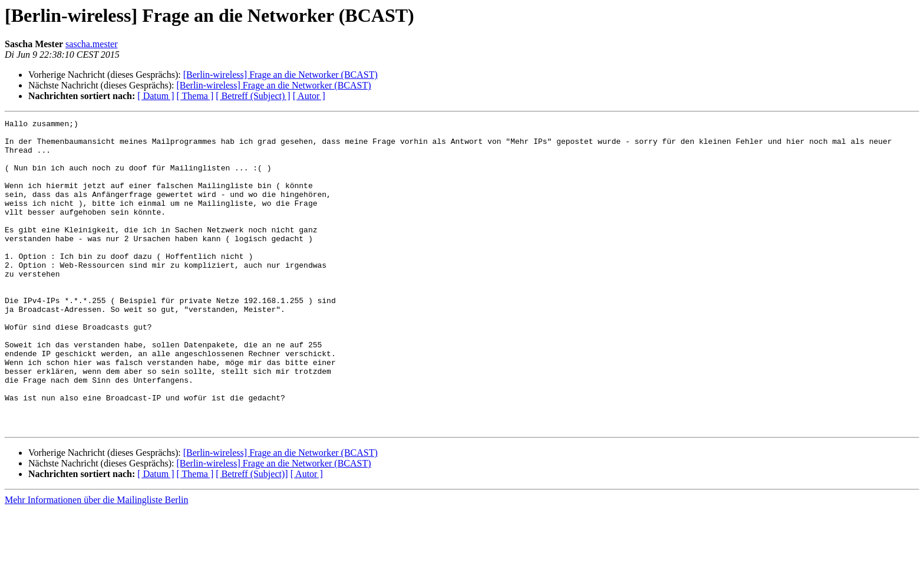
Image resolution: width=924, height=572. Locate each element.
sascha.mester (91, 44)
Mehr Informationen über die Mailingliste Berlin (96, 562)
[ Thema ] (195, 96)
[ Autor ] (309, 96)
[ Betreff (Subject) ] (253, 96)
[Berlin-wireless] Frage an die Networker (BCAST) (280, 75)
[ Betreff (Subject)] (252, 536)
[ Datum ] (156, 96)
